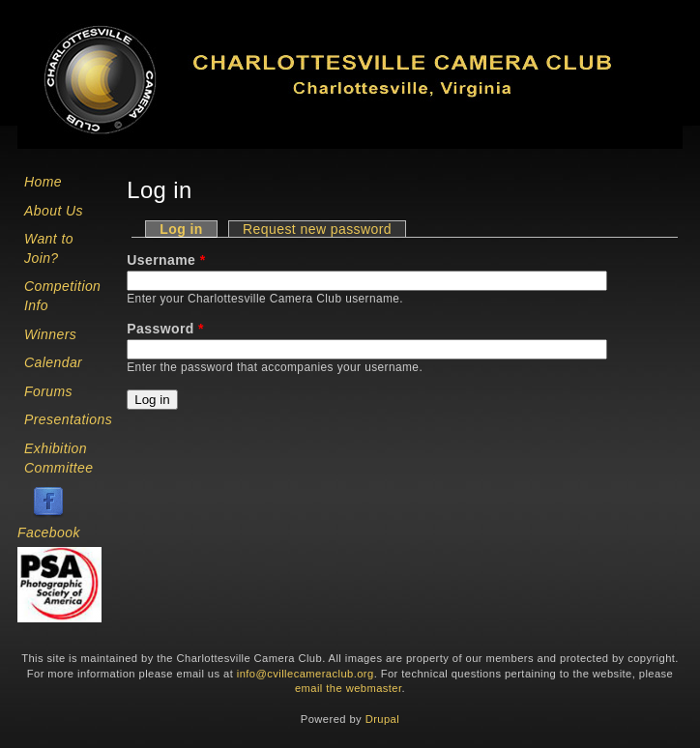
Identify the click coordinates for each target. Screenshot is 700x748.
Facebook (49, 532)
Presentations (68, 419)
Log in (189, 229)
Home (43, 182)
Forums (48, 391)
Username (166, 260)
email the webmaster (349, 688)
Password (165, 329)
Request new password (317, 229)
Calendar (53, 362)
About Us (54, 211)
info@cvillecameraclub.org (306, 674)
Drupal (382, 719)
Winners (50, 334)
